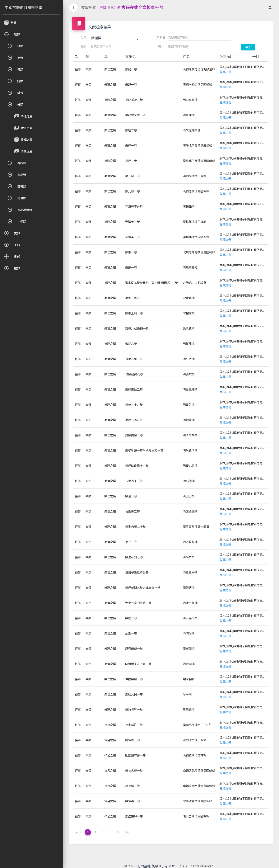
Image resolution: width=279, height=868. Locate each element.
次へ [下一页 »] (127, 832)
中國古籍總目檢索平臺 (24, 7)
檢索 (248, 47)
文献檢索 (89, 7)
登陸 (103, 8)
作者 (84, 46)
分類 (84, 37)
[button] (117, 38)
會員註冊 (114, 8)
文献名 (161, 37)
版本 (161, 46)
